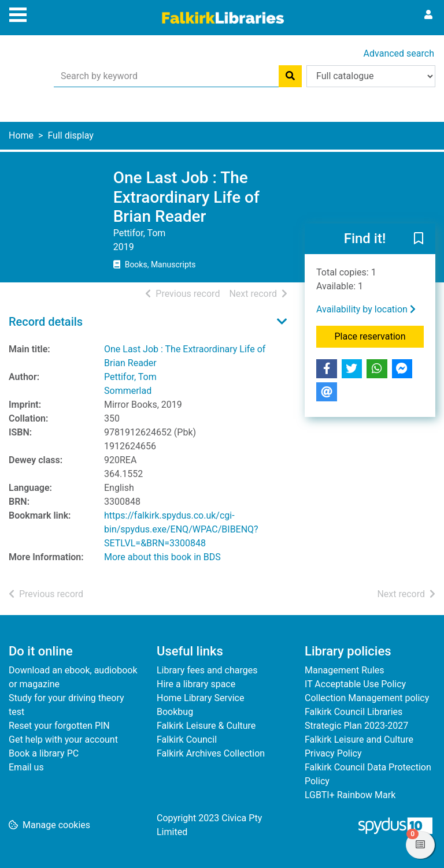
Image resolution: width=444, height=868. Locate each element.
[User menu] (428, 15)
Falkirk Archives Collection (211, 753)
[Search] (290, 76)
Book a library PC (44, 753)
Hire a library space (196, 684)
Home (21, 135)
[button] (419, 239)
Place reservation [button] (380, 336)
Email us (26, 767)
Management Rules (345, 670)
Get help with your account (63, 740)
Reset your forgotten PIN (59, 726)
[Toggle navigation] (18, 13)
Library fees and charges (207, 670)
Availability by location (366, 309)
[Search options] (371, 76)
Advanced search (399, 53)
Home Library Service (200, 698)
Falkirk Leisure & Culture (206, 726)
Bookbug (175, 712)
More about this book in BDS (162, 557)
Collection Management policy (367, 698)
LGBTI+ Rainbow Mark (350, 795)
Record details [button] (46, 322)
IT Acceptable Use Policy (355, 684)
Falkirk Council (187, 740)
